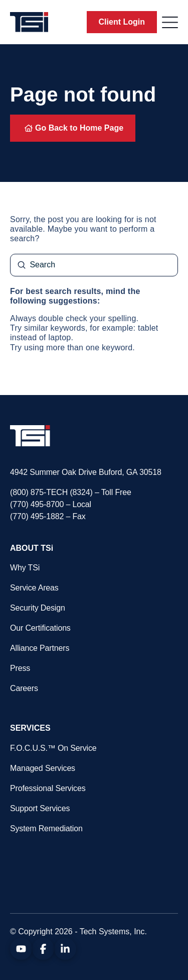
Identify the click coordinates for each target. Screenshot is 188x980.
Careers (24, 688)
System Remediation (46, 828)
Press (20, 668)
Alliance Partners (40, 648)
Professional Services (48, 788)
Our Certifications (40, 628)
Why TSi (25, 568)
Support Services (40, 808)
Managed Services (43, 768)
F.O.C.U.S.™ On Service (53, 748)
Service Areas (34, 588)
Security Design (38, 608)
